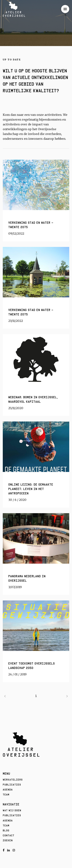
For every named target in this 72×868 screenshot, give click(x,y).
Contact (9, 835)
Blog (6, 830)
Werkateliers (13, 780)
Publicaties (12, 785)
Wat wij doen (12, 810)
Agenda (8, 790)
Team (6, 795)
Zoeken (8, 840)
